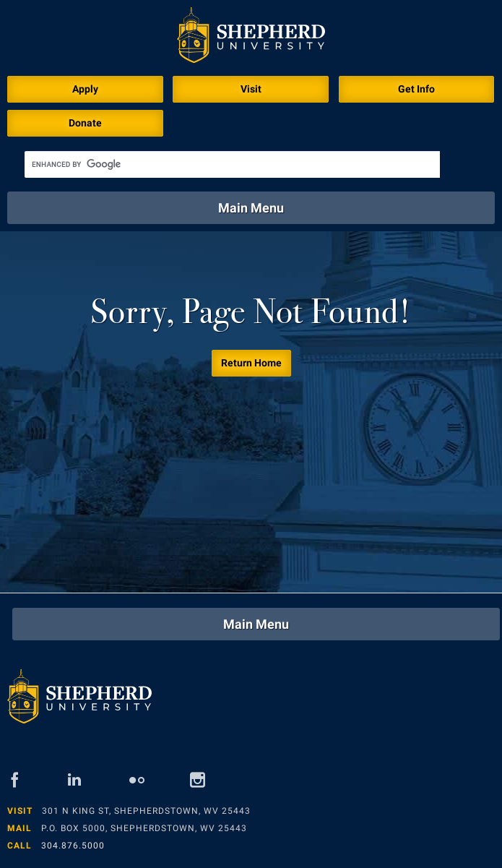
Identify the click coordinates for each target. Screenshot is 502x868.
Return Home (251, 363)
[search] (232, 164)
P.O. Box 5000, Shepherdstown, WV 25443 (144, 828)
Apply (85, 89)
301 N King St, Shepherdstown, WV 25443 (146, 811)
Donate (85, 123)
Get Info (416, 89)
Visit (251, 89)
